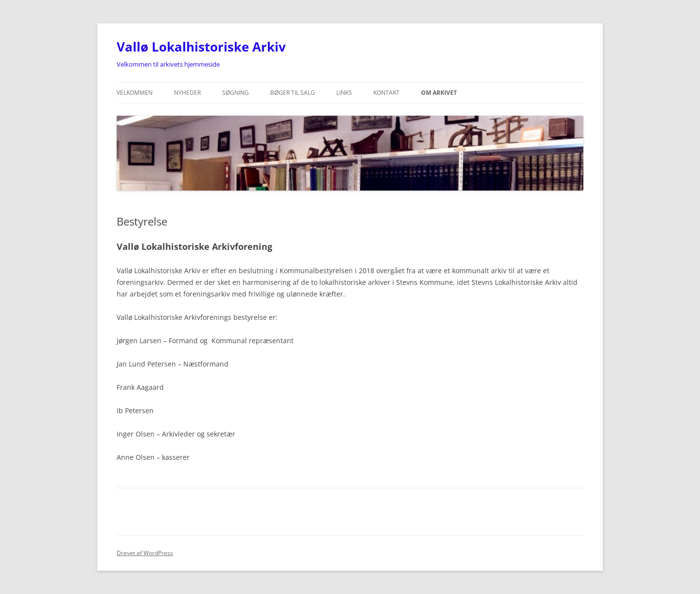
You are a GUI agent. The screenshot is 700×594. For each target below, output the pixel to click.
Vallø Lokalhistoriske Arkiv (201, 47)
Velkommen (135, 93)
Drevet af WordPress (145, 553)
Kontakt (386, 93)
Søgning (236, 93)
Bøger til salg (293, 93)
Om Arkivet (439, 93)
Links (344, 93)
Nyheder (187, 93)
